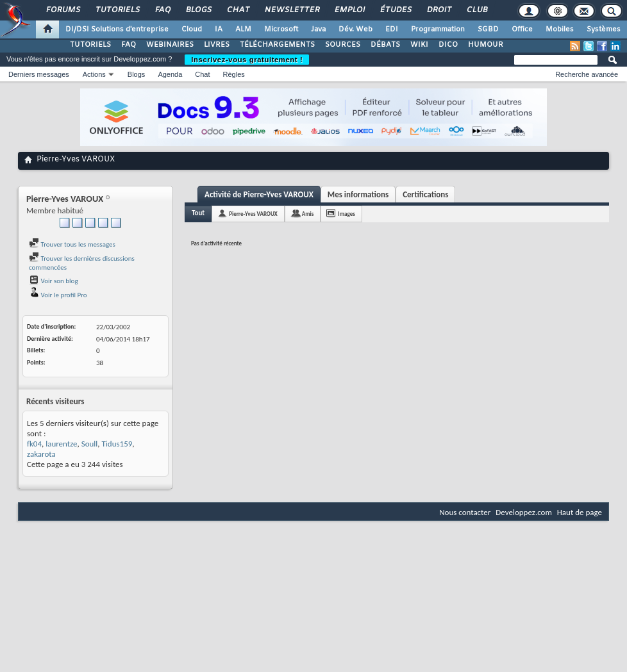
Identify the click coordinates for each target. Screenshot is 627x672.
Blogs (198, 10)
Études (395, 10)
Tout (198, 213)
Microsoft (281, 29)
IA (219, 29)
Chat (238, 10)
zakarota (41, 454)
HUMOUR (486, 45)
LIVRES (217, 45)
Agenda (170, 74)
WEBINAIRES (170, 45)
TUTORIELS (90, 45)
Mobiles (560, 29)
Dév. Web (355, 29)
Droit (439, 10)
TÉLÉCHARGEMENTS (277, 45)
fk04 (34, 444)
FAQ (162, 10)
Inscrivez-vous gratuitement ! (247, 60)
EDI (392, 29)
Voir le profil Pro (58, 295)
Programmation (438, 29)
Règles (234, 74)
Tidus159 (117, 444)
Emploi (349, 10)
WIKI (419, 45)
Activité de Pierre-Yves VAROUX (259, 194)
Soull (90, 444)
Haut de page (580, 512)
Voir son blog (54, 281)
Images (346, 214)
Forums (63, 10)
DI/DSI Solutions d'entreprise (117, 29)
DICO (448, 45)
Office (522, 29)
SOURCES (343, 45)
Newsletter (291, 10)
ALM (243, 29)
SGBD (488, 29)
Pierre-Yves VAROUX (253, 214)
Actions (94, 74)
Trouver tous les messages (72, 244)
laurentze (61, 444)
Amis (308, 214)
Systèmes (604, 29)
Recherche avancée (587, 74)
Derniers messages (39, 74)
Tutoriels (117, 10)
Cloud (192, 29)
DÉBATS (385, 45)
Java (318, 29)
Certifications (425, 194)
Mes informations (358, 194)
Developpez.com (524, 512)
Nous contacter (465, 512)
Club (476, 10)
